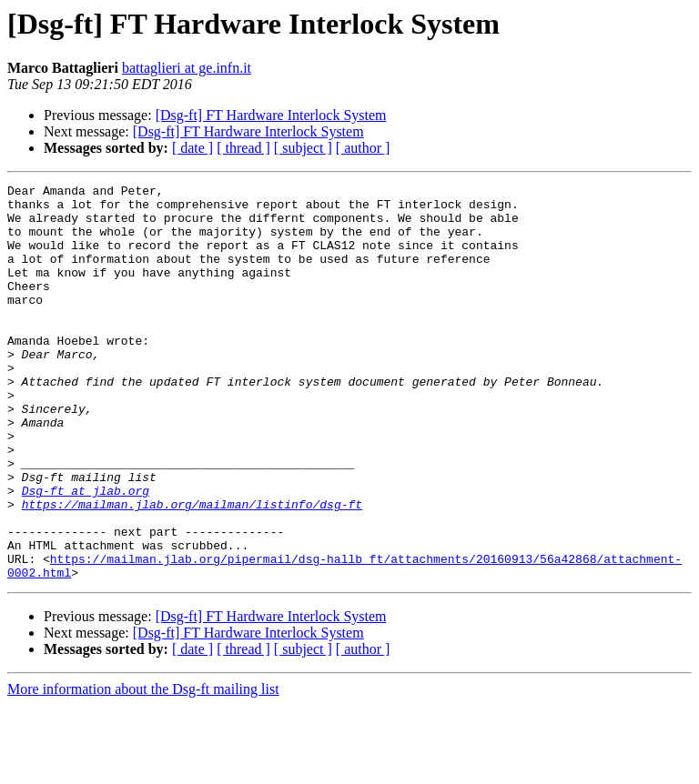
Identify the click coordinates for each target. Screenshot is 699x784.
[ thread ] (243, 148)
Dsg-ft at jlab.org (86, 553)
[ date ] (192, 148)
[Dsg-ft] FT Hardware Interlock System (271, 115)
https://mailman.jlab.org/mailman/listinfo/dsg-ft (192, 569)
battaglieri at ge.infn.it (187, 68)
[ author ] (363, 148)
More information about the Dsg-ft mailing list (143, 768)
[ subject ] (303, 148)
